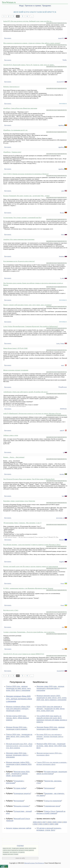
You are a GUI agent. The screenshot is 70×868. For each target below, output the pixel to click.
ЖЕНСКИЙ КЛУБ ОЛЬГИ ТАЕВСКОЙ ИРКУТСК (56, 23)
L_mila (62, 278)
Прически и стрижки (33, 6)
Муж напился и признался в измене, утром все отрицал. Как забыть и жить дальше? (32, 43)
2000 (46, 824)
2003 (65, 822)
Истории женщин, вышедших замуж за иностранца (52, 773)
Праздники (46, 6)
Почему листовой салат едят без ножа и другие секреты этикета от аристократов (31, 566)
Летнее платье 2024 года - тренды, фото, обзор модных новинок (17, 718)
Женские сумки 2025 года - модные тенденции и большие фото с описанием (50, 688)
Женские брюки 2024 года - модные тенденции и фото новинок (51, 728)
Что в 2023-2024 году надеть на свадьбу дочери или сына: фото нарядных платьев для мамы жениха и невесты (52, 719)
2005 (55, 822)
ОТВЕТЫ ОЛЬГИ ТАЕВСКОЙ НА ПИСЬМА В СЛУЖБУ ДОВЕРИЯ (18, 850)
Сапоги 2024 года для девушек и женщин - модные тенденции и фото (52, 763)
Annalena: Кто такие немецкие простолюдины (19, 239)
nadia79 (62, 431)
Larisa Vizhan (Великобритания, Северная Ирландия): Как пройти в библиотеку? (31, 326)
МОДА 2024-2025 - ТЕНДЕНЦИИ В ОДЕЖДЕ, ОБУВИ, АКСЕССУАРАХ (19, 848)
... (32, 16)
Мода (21, 6)
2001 (41, 824)
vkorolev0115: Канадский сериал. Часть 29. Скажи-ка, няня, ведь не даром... (29, 65)
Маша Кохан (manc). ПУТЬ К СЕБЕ (15, 348)
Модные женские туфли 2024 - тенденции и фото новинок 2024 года (19, 764)
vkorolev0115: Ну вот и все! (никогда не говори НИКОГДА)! (24, 654)
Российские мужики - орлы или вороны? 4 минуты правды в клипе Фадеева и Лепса (32, 545)
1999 (51, 824)
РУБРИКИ (20, 846)
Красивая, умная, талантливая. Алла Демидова (19, 501)
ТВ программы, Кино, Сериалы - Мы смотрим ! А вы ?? (22, 523)
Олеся (62, 584)
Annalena (61, 256)
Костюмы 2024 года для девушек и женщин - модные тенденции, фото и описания (50, 736)
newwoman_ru (60, 518)
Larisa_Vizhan (60, 344)
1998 (56, 824)
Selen (63, 235)
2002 (36, 824)
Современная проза (52, 806)
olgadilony (61, 125)
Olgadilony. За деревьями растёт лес (15, 130)
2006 (49, 822)
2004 (60, 822)
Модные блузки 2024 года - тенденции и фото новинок (17, 728)
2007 (44, 822)
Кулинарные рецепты (22, 793)
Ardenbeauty (63, 409)
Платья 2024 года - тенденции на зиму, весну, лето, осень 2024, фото (19, 736)
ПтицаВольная (63, 387)
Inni (63, 496)
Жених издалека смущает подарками (16, 370)
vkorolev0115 (60, 82)
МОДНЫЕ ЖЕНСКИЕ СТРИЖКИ (10, 854)
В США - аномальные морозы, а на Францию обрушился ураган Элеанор (28, 588)
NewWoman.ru (9, 2)
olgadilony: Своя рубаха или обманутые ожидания (20, 108)
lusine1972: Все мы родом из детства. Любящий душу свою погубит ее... (28, 21)
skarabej (62, 474)
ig (63, 452)
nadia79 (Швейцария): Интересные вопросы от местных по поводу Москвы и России (32, 413)
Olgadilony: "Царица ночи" (12, 152)
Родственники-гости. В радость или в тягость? (19, 261)
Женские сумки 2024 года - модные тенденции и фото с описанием (17, 755)
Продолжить (8, 38)
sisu (63, 627)
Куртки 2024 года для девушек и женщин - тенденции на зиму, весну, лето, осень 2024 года (51, 709)
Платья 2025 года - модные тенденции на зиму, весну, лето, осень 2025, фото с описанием (19, 688)
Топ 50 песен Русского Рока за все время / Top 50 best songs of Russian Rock (29, 479)
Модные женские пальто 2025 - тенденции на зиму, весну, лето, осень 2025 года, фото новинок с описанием (51, 698)
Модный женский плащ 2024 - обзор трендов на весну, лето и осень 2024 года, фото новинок (19, 746)
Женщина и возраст (22, 806)
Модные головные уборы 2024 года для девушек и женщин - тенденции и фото (18, 709)
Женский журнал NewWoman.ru (34, 863)
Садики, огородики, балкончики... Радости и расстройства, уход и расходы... (29, 632)
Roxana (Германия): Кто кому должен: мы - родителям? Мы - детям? (26, 196)
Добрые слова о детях (11, 435)
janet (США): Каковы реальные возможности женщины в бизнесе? (26, 174)
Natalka (65, 60)
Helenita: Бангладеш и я (11, 87)
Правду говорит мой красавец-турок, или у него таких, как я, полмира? (27, 305)
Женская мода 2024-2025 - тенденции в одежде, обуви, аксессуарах (18, 774)
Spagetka (62, 562)
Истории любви (20, 788)
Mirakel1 (62, 540)
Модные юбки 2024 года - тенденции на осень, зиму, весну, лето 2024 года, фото (51, 746)
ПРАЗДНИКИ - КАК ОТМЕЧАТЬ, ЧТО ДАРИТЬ (14, 852)
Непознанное (49, 788)
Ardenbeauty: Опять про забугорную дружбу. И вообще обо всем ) (26, 392)
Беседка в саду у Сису (11, 610)
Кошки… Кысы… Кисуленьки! (14, 457)
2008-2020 (37, 822)
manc (63, 365)
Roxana (62, 213)
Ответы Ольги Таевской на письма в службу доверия (51, 812)
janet (63, 191)
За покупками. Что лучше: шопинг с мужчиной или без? (22, 218)
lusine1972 (61, 38)
